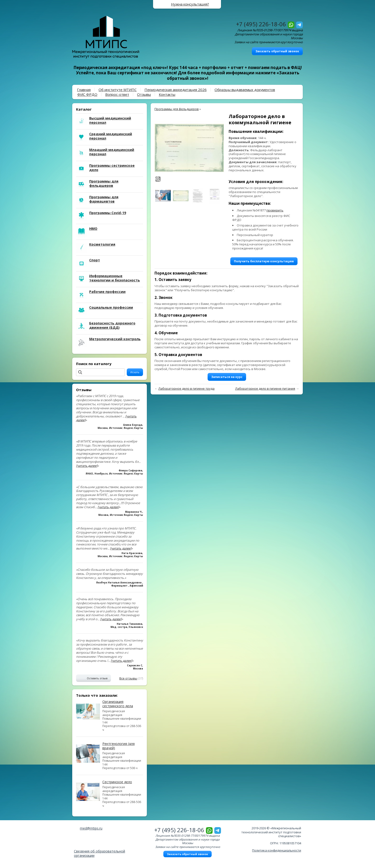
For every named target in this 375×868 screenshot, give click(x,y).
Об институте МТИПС (118, 90)
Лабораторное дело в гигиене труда (186, 388)
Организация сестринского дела (118, 704)
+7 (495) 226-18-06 (261, 24)
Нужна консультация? (190, 4)
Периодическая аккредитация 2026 (176, 90)
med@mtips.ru (91, 828)
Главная (84, 90)
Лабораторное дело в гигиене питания (265, 388)
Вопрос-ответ (117, 94)
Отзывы (144, 94)
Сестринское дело (117, 782)
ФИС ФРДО (87, 94)
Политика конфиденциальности (277, 850)
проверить (275, 210)
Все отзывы (128, 678)
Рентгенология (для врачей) (119, 746)
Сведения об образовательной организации (99, 853)
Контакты (167, 94)
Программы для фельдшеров (177, 109)
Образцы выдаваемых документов (245, 90)
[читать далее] (87, 466)
